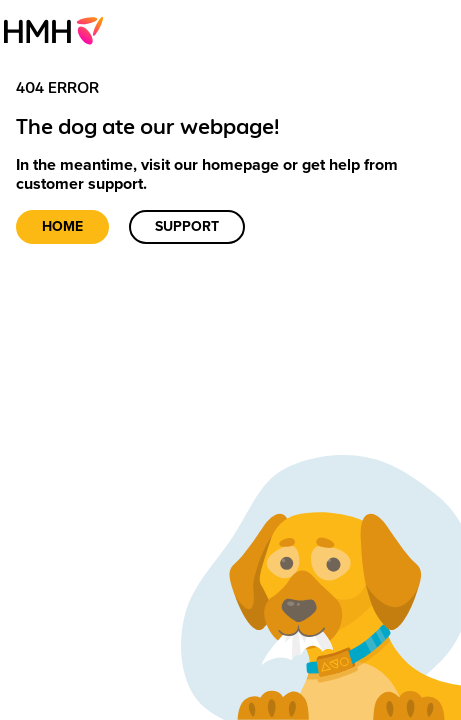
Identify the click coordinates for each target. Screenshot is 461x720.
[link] (59, 30)
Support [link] (187, 226)
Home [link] (62, 226)
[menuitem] (59, 30)
